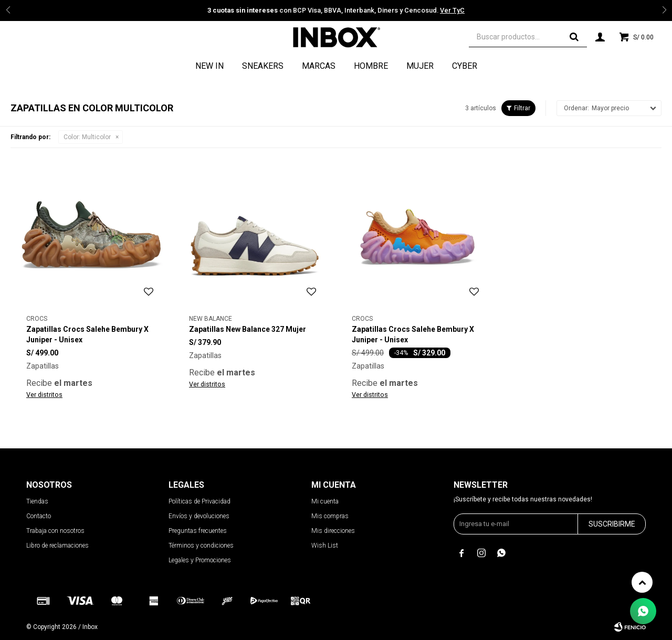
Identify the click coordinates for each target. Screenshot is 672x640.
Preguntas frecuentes (198, 531)
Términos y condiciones (201, 545)
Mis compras (330, 516)
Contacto (39, 516)
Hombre (371, 66)
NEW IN (209, 66)
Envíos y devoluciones (199, 516)
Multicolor (87, 137)
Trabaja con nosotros (55, 531)
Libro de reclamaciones (57, 545)
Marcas (319, 66)
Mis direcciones (333, 531)
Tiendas (37, 501)
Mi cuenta (325, 501)
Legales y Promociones (200, 560)
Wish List (325, 545)
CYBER (465, 66)
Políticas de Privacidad (199, 501)
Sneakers (263, 66)
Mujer (420, 66)
